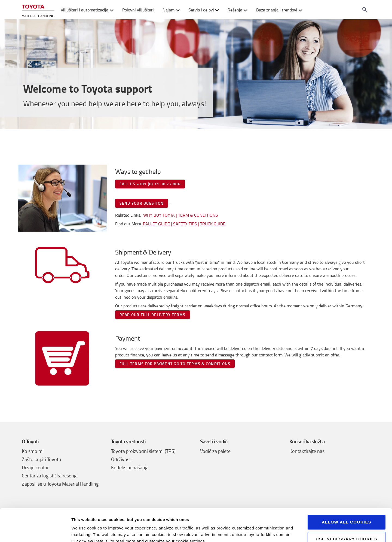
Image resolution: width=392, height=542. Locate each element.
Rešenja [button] (238, 10)
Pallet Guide (157, 224)
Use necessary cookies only (346, 517)
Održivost (121, 459)
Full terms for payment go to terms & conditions (175, 364)
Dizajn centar (35, 467)
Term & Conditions (198, 215)
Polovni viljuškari (138, 10)
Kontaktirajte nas (307, 451)
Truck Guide (213, 224)
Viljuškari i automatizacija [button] (87, 10)
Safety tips (185, 224)
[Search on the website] (365, 10)
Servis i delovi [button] (204, 10)
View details (83, 531)
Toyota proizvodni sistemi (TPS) (143, 451)
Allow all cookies (347, 497)
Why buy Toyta (159, 215)
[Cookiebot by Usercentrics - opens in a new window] (35, 531)
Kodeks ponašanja (130, 467)
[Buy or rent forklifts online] (38, 10)
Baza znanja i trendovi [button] (279, 10)
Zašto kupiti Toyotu (42, 459)
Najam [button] (171, 10)
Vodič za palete (215, 451)
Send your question (142, 203)
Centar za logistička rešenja (50, 476)
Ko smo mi (33, 451)
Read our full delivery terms (153, 315)
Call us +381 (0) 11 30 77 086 (150, 184)
